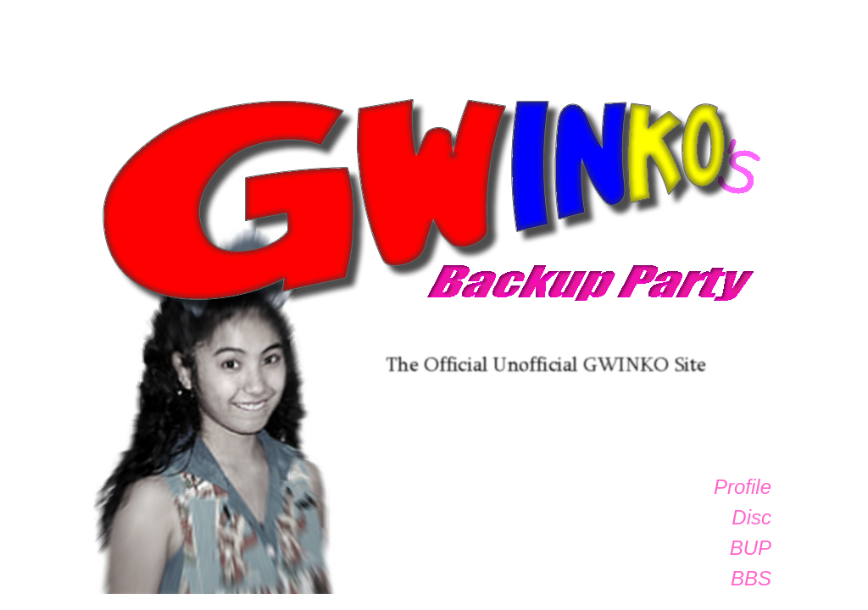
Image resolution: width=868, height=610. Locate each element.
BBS (751, 578)
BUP (751, 548)
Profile (743, 487)
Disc (751, 517)
